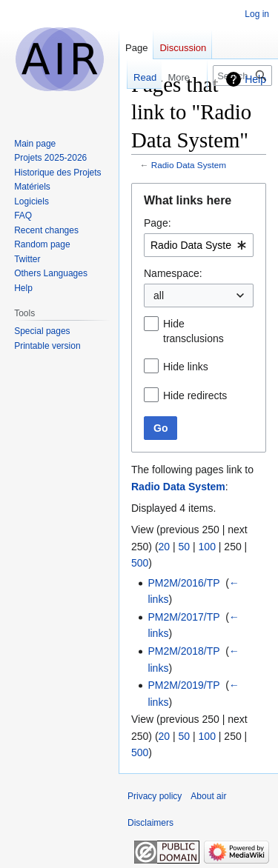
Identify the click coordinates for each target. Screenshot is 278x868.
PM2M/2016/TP (183, 583)
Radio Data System (189, 165)
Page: (158, 223)
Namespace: (173, 273)
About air (208, 796)
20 (165, 547)
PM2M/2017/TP (183, 617)
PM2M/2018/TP (183, 651)
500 (140, 563)
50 (185, 547)
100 (207, 547)
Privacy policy (155, 796)
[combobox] (199, 245)
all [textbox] (159, 296)
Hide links (186, 367)
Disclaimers (150, 823)
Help (255, 79)
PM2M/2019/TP (183, 685)
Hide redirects (195, 395)
